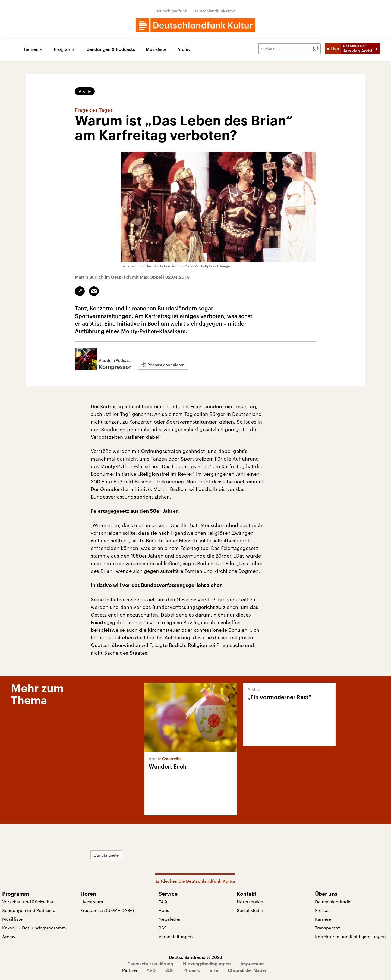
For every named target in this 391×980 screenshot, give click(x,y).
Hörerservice (250, 902)
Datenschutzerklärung (150, 964)
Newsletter (170, 919)
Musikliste (156, 49)
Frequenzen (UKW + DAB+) (107, 910)
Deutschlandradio (333, 902)
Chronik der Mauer (247, 970)
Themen (30, 49)
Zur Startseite (106, 855)
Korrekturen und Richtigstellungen (350, 936)
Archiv (184, 49)
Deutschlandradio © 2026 (195, 957)
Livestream (92, 902)
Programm (65, 49)
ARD (151, 970)
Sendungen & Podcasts (111, 49)
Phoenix (192, 970)
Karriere (323, 919)
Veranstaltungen (176, 936)
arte (214, 970)
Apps (164, 910)
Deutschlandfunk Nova (215, 11)
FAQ (163, 902)
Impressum (252, 964)
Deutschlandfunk (171, 11)
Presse (322, 910)
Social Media (250, 910)
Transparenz (328, 928)
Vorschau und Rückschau (28, 902)
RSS (163, 928)
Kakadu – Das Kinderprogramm (34, 928)
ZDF (169, 970)
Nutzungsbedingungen (207, 964)
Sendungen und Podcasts (29, 910)
